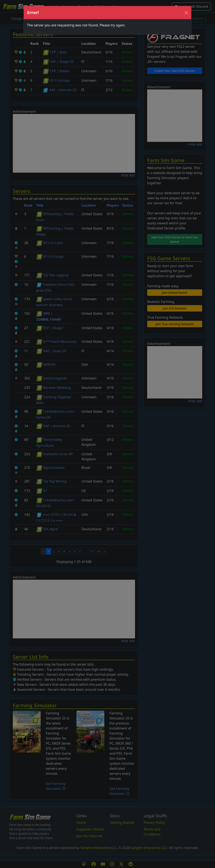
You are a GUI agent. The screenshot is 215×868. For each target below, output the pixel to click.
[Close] (186, 13)
